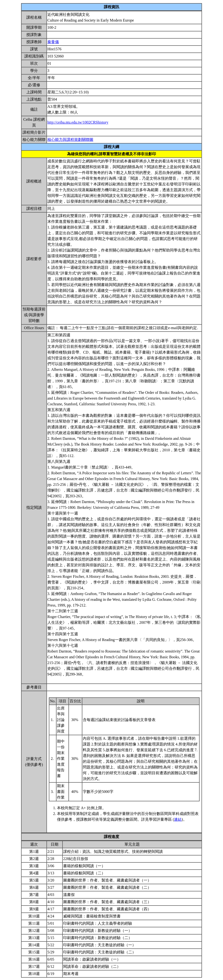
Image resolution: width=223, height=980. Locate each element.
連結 (178, 819)
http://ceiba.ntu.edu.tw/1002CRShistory (78, 122)
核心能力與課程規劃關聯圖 (70, 140)
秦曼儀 (53, 42)
